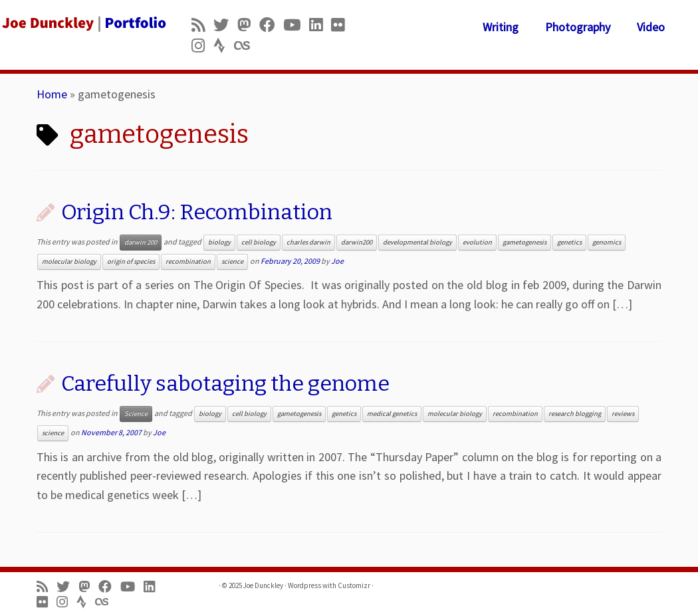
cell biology (259, 242)
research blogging (575, 414)
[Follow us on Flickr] (342, 25)
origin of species (131, 261)
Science (136, 414)
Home (52, 94)
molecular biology (69, 261)
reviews (623, 414)
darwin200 (357, 242)
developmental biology (417, 242)
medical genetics (392, 414)
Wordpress (304, 585)
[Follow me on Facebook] (271, 25)
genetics (569, 242)
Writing (501, 27)
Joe (337, 261)
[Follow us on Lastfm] (246, 46)
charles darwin (308, 242)
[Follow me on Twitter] (225, 25)
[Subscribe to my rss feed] (202, 25)
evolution (477, 242)
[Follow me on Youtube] (296, 25)
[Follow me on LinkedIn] (320, 25)
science (232, 261)
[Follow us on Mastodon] (248, 25)
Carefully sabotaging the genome (225, 383)
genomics (607, 242)
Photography (578, 27)
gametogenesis (524, 242)
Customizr (354, 585)
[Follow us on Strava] (224, 46)
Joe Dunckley (263, 585)
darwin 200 (141, 242)
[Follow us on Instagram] (202, 46)
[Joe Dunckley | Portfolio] (82, 23)
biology (219, 242)
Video (651, 27)
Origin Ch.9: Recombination (197, 212)
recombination (188, 261)
